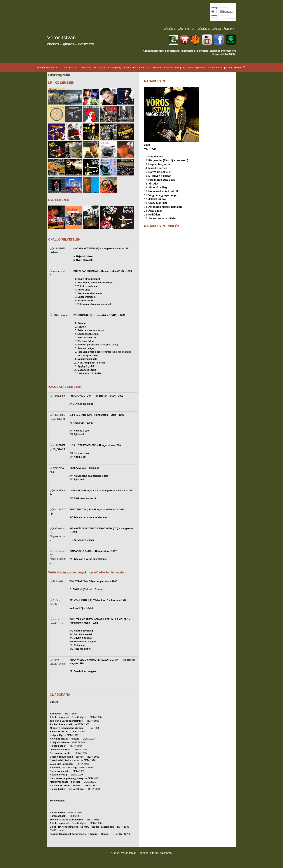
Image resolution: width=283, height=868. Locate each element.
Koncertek (72, 68)
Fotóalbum (143, 68)
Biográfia (86, 68)
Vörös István (62, 38)
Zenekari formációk (163, 68)
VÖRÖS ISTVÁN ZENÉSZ (179, 29)
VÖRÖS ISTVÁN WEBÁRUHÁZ (216, 29)
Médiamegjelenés (196, 68)
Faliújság (180, 68)
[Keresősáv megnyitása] (244, 68)
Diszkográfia (99, 68)
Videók (128, 68)
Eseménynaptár (49, 68)
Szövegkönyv (115, 68)
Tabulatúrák (213, 68)
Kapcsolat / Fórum (231, 68)
